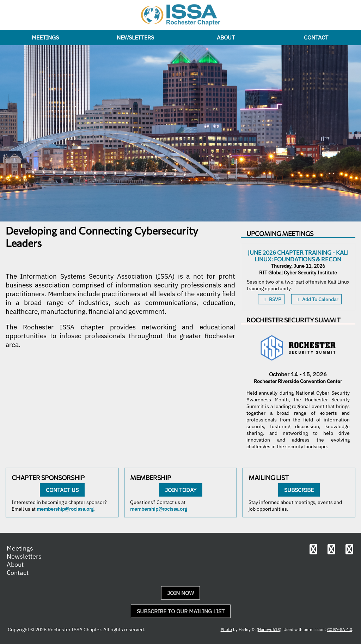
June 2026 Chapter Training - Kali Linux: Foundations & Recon (298, 256)
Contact (316, 37)
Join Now (180, 593)
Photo (226, 629)
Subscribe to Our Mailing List (181, 611)
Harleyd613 (269, 629)
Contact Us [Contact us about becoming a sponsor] (62, 490)
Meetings (45, 37)
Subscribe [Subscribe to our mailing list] (299, 490)
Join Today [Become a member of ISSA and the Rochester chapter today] (181, 490)
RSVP (271, 299)
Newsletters (135, 37)
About (226, 37)
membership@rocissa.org (65, 509)
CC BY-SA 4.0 (340, 629)
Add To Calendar (316, 299)
